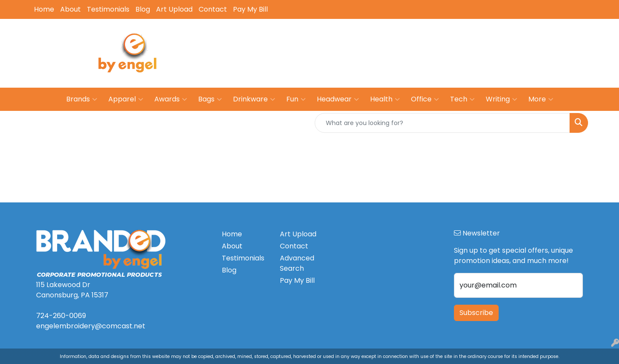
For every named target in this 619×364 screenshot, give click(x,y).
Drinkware (254, 99)
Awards (171, 99)
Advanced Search (297, 263)
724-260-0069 (448, 47)
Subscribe (476, 313)
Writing (501, 99)
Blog (143, 9)
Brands (82, 99)
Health (385, 99)
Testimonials (108, 9)
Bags (210, 99)
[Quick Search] (442, 123)
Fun (296, 99)
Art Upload (174, 9)
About (70, 9)
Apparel (126, 99)
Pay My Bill (250, 9)
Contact (213, 9)
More (541, 99)
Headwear (338, 99)
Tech (462, 99)
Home (44, 9)
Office (425, 99)
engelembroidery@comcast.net (533, 47)
